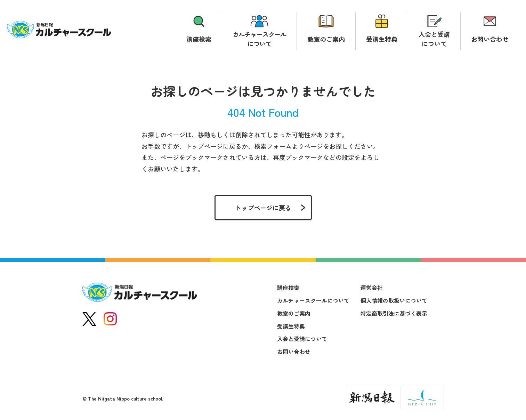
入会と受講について (434, 39)
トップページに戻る (263, 208)
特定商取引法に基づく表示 (394, 313)
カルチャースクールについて (259, 39)
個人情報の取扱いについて (394, 300)
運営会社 (372, 288)
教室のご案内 (326, 39)
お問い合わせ (490, 39)
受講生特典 (382, 39)
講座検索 (199, 39)
